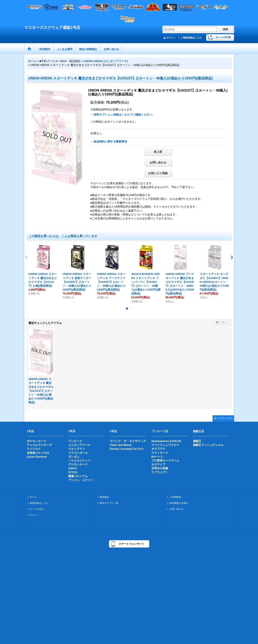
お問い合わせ (158, 162)
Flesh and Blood (121, 445)
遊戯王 (197, 441)
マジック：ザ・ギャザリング (128, 441)
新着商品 (104, 497)
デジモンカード (78, 464)
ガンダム (74, 457)
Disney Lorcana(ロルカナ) (127, 449)
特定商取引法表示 (179, 503)
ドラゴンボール (78, 453)
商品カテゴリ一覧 (109, 503)
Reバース (157, 457)
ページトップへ (225, 418)
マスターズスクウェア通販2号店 (52, 28)
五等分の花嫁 (160, 468)
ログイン (171, 38)
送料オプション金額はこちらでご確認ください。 (124, 115)
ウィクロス (34, 449)
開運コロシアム (78, 476)
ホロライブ (158, 464)
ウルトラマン (77, 449)
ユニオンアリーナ (79, 445)
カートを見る (37, 509)
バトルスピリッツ (79, 461)
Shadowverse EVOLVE (166, 441)
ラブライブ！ (160, 472)
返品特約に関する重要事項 (110, 142)
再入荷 (158, 152)
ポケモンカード (37, 441)
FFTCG (73, 472)
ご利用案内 (175, 497)
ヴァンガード (160, 453)
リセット (224, 322)
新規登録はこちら (192, 38)
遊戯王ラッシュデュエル (208, 445)
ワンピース (75, 441)
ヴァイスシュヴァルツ (165, 445)
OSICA (73, 468)
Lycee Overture (37, 457)
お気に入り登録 (158, 173)
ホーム (33, 497)
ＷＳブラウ (158, 449)
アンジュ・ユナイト (81, 480)
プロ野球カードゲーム (165, 461)
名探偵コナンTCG (38, 453)
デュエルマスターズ (39, 445)
